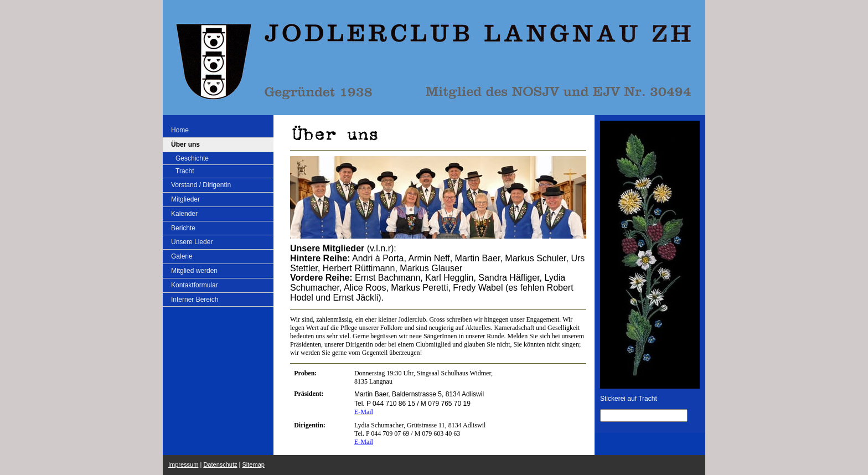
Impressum (183, 464)
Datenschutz (220, 464)
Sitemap (254, 464)
